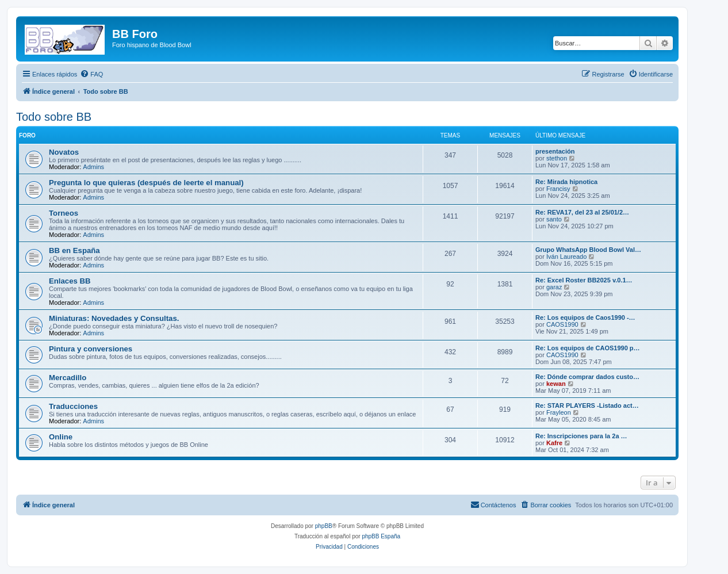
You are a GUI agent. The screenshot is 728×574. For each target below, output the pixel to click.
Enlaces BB (70, 281)
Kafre (554, 443)
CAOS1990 (562, 324)
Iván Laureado (566, 257)
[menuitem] (91, 74)
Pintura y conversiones (91, 349)
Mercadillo (68, 378)
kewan (556, 384)
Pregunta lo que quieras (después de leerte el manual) (146, 183)
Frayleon (559, 412)
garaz (554, 287)
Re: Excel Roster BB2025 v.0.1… (584, 280)
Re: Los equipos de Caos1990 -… (585, 317)
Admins (93, 167)
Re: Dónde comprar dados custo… (587, 377)
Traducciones (73, 406)
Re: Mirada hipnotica (566, 182)
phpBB (324, 526)
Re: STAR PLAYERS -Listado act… (587, 405)
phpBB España (381, 536)
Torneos (64, 213)
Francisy (558, 189)
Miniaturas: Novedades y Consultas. (114, 318)
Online (61, 437)
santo (554, 219)
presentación (555, 151)
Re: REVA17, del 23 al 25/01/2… (582, 212)
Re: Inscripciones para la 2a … (581, 436)
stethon (557, 158)
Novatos (64, 152)
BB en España (74, 250)
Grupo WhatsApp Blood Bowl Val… (588, 250)
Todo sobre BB (54, 117)
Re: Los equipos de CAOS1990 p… (588, 348)
